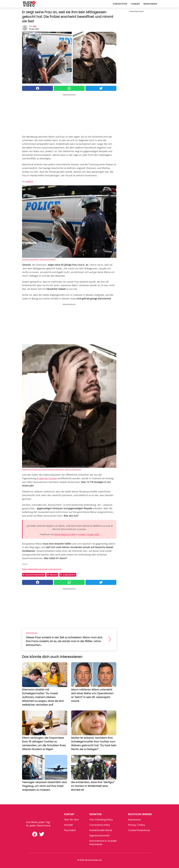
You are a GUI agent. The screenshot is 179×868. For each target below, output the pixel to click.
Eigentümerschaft (100, 836)
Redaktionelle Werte (101, 830)
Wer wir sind (71, 820)
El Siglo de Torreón (47, 478)
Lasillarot (29, 181)
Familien (135, 4)
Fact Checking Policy (101, 820)
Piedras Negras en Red (64, 534)
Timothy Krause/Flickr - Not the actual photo (39, 259)
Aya (35, 26)
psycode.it (70, 830)
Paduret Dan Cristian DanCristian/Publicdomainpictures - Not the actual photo (52, 469)
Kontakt (69, 825)
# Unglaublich (68, 575)
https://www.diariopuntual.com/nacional (41, 569)
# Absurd (52, 575)
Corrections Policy (100, 825)
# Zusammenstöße (34, 575)
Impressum (134, 820)
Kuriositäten (120, 4)
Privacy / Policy (137, 825)
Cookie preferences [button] (139, 830)
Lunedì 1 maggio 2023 (89, 534)
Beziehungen (150, 4)
